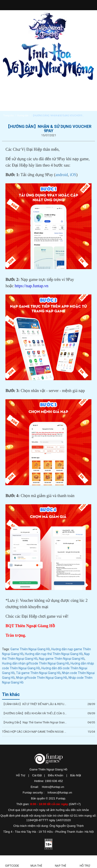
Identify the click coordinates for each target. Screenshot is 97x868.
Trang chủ (9, 116)
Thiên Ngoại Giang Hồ (47, 26)
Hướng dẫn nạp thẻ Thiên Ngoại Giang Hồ (54, 654)
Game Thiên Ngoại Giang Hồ (30, 649)
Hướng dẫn (23, 116)
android (62, 175)
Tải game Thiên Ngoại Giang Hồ (38, 673)
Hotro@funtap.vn (53, 787)
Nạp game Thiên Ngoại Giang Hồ (62, 659)
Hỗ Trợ (21, 775)
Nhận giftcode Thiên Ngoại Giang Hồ (42, 678)
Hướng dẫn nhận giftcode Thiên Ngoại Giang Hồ (36, 663)
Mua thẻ (36, 866)
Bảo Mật (76, 775)
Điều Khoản (56, 775)
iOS (73, 175)
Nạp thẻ (61, 866)
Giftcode (12, 866)
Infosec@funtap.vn (60, 793)
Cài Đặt (37, 775)
